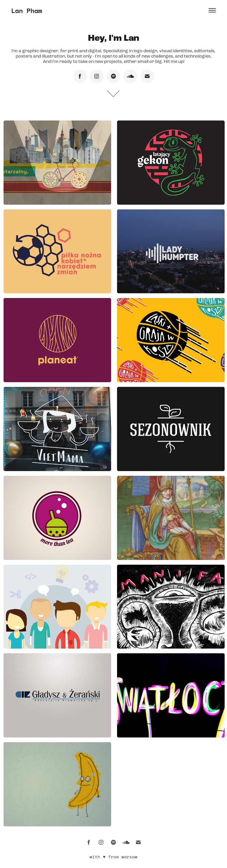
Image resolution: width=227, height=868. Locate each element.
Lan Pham (27, 10)
